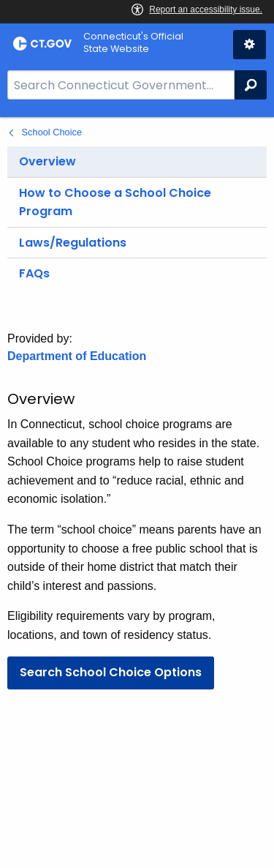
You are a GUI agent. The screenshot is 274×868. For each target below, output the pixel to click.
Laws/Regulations (73, 243)
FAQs (34, 273)
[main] (137, 493)
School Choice (52, 132)
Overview (47, 161)
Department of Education (77, 356)
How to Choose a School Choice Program (115, 202)
